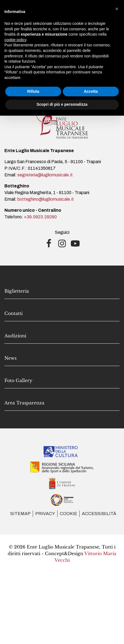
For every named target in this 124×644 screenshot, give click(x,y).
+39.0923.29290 (40, 217)
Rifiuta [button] (33, 91)
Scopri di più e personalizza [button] (62, 104)
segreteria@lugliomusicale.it (45, 175)
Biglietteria (17, 291)
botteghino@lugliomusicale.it (46, 199)
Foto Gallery (18, 380)
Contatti (14, 313)
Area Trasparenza (24, 403)
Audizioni (15, 336)
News (10, 358)
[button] (117, 9)
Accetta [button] (91, 91)
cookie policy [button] (15, 40)
